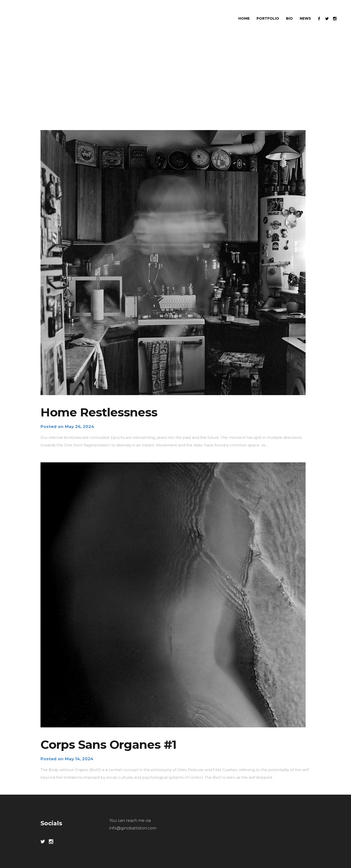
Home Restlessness (99, 412)
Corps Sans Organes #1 (108, 745)
